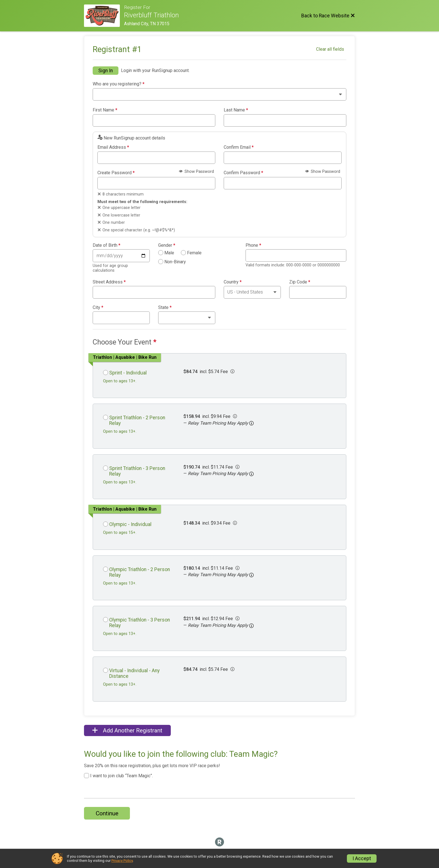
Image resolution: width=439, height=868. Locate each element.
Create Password (116, 173)
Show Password (196, 172)
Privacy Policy (122, 861)
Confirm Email (239, 147)
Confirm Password (243, 173)
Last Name (236, 110)
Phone (253, 245)
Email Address (113, 147)
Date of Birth (107, 245)
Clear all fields (330, 49)
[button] (251, 423)
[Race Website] (104, 16)
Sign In (106, 71)
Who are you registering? (119, 84)
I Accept (362, 858)
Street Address (109, 282)
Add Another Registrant (127, 730)
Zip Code (300, 282)
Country (233, 282)
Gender (167, 245)
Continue (107, 813)
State (165, 308)
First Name (105, 110)
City (98, 308)
